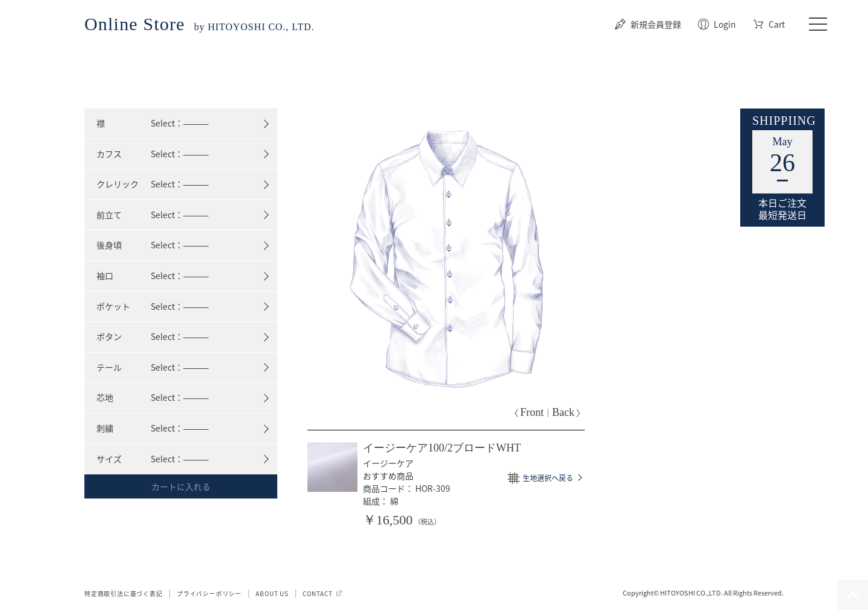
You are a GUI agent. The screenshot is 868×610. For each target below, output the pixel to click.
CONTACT (318, 593)
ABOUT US (272, 593)
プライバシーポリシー (209, 593)
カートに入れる (181, 486)
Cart (777, 24)
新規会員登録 (656, 24)
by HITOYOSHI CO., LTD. (200, 27)
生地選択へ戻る (548, 478)
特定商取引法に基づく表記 (124, 593)
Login (725, 24)
